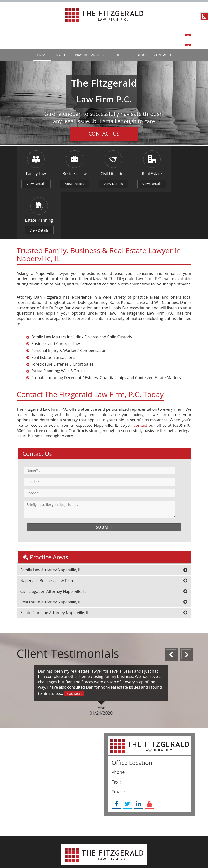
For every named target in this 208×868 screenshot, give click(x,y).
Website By (93, 855)
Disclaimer (84, 848)
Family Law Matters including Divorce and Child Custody (82, 291)
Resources (119, 55)
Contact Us (204, 16)
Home (42, 55)
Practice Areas (88, 55)
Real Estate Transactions (53, 312)
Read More (74, 648)
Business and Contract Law (56, 298)
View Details (34, 184)
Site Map (102, 848)
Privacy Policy (121, 848)
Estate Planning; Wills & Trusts (58, 325)
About (61, 55)
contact (140, 380)
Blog (141, 55)
